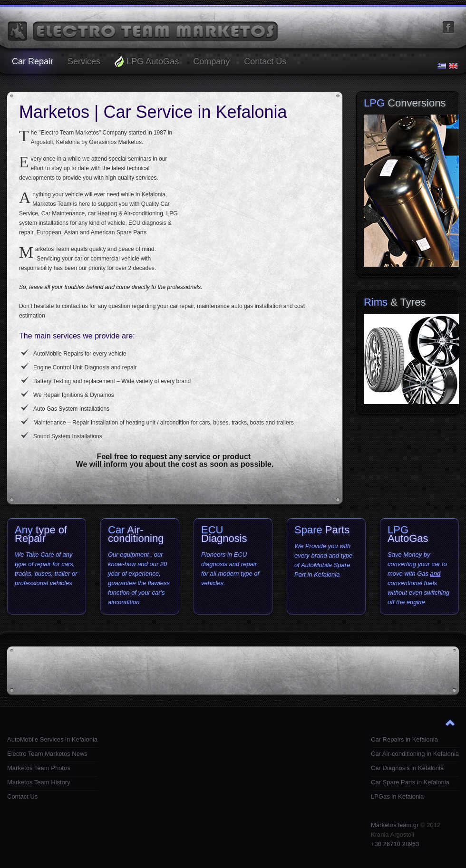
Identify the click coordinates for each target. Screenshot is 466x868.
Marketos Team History (39, 782)
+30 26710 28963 (395, 844)
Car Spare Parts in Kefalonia (410, 782)
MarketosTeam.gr (395, 825)
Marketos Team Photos (39, 768)
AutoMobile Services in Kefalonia (52, 739)
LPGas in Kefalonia (397, 796)
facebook (448, 28)
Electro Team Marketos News (47, 754)
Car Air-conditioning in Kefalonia (415, 754)
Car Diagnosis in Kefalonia (407, 768)
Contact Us (22, 796)
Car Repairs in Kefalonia (404, 739)
